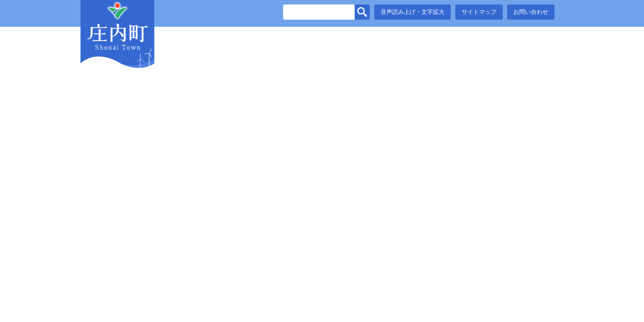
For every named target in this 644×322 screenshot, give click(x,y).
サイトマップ (479, 12)
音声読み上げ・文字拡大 (413, 12)
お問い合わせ (531, 12)
